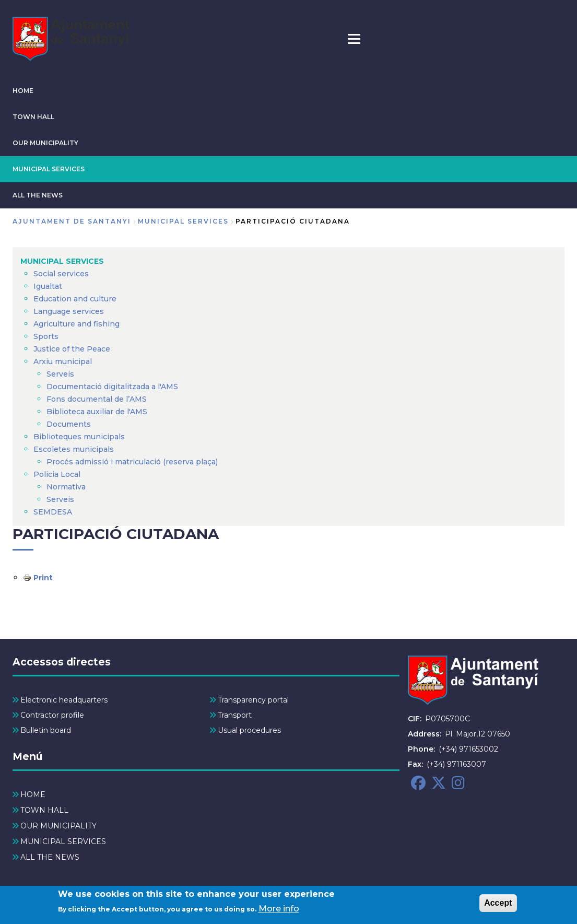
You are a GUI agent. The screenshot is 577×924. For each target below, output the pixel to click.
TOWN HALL (33, 117)
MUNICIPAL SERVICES (49, 169)
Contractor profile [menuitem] (52, 715)
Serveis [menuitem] (60, 374)
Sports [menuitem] (46, 336)
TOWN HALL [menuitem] (44, 810)
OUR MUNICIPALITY (45, 143)
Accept (498, 905)
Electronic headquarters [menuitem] (64, 700)
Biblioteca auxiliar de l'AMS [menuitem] (97, 412)
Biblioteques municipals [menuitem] (79, 437)
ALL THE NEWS (38, 195)
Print (43, 578)
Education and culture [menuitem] (75, 299)
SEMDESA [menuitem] (53, 512)
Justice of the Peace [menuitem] (72, 349)
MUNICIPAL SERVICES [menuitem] (62, 261)
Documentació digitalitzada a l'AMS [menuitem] (112, 387)
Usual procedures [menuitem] (249, 730)
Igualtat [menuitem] (48, 286)
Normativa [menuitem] (66, 487)
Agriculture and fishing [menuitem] (76, 324)
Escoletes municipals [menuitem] (74, 449)
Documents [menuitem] (69, 424)
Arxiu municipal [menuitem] (63, 361)
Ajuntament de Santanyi (72, 221)
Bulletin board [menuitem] (46, 730)
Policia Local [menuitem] (57, 474)
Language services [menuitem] (69, 311)
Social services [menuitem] (61, 274)
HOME (23, 91)
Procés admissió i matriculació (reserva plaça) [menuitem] (132, 462)
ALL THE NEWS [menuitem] (50, 857)
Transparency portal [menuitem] (253, 700)
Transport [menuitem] (235, 715)
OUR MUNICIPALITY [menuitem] (58, 826)
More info (279, 911)
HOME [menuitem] (33, 794)
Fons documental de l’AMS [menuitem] (97, 399)
